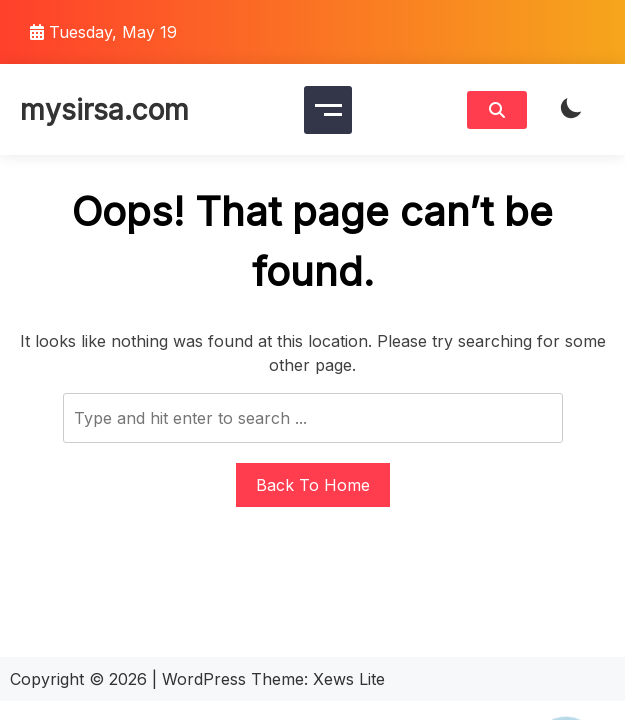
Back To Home (313, 485)
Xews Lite (349, 679)
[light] (571, 109)
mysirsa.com (104, 110)
